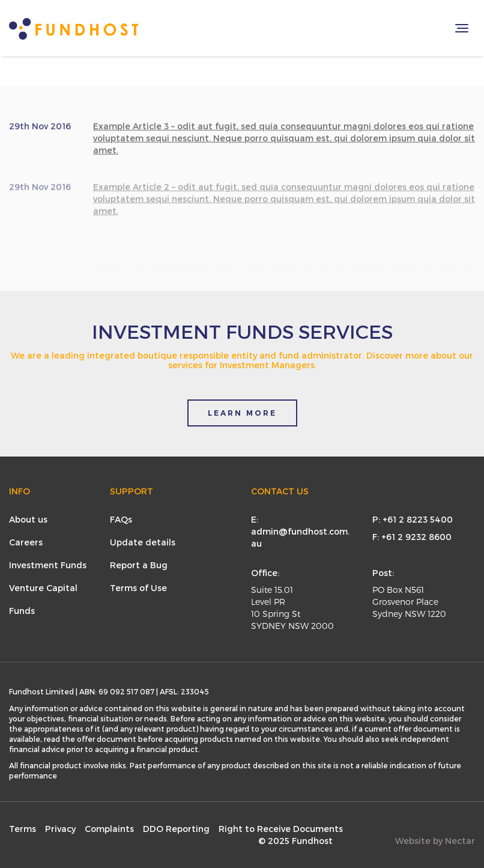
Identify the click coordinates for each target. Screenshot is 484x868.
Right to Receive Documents (281, 829)
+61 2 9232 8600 (416, 537)
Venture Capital (43, 588)
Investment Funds (48, 565)
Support (132, 491)
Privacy (60, 829)
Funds (22, 611)
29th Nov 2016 (40, 129)
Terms (23, 829)
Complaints (109, 829)
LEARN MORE (242, 413)
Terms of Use (138, 588)
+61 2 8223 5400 (418, 519)
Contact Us (280, 491)
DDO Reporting (176, 829)
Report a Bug (139, 565)
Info (20, 491)
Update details (143, 542)
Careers (26, 542)
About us (28, 519)
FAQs (121, 519)
